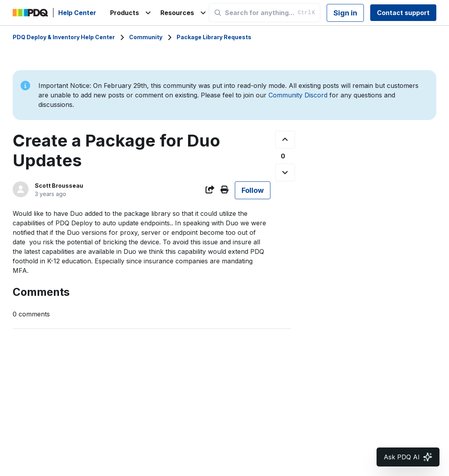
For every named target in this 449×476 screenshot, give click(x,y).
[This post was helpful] (285, 140)
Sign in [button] (345, 13)
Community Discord (298, 95)
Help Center (77, 13)
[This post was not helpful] (285, 172)
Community (146, 37)
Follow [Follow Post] (253, 190)
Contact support (403, 13)
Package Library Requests (214, 37)
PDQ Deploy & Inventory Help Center (64, 37)
